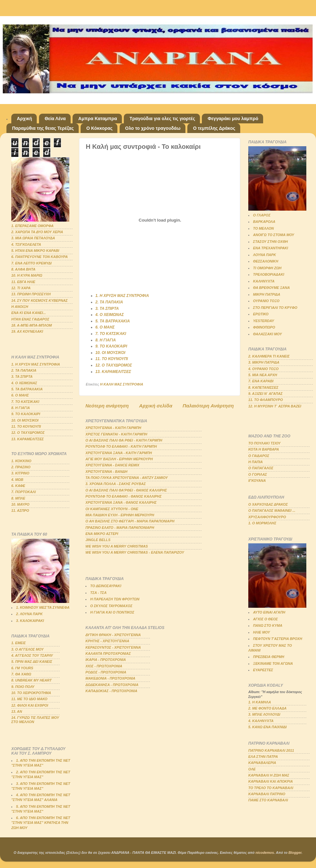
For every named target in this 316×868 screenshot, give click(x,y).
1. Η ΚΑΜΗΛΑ (260, 702)
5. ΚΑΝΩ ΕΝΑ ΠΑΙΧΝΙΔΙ (267, 727)
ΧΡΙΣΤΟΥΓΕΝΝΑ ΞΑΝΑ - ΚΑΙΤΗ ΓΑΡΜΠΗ (119, 453)
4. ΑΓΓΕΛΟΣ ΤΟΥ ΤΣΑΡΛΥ (32, 655)
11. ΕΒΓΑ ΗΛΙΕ (23, 282)
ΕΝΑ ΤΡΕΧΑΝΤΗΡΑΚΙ (271, 248)
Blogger (295, 853)
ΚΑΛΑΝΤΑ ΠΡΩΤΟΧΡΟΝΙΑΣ (108, 653)
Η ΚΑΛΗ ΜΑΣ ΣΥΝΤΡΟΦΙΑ (122, 384)
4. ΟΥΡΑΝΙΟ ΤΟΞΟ (263, 369)
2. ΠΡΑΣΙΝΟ (21, 467)
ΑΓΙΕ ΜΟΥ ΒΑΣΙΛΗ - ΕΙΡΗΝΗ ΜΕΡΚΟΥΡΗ (119, 459)
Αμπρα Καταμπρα (98, 119)
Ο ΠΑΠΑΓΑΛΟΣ (261, 468)
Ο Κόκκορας (99, 128)
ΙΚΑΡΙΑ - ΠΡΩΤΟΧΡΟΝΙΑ (106, 660)
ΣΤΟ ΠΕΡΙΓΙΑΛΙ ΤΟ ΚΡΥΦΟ (275, 308)
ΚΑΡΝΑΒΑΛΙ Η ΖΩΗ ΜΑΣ (269, 775)
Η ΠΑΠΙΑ (256, 462)
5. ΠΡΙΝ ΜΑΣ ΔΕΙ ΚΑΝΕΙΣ (32, 662)
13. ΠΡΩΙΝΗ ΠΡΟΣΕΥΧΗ (31, 294)
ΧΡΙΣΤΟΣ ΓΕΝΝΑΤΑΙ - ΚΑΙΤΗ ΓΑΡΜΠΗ (116, 434)
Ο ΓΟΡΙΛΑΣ (258, 474)
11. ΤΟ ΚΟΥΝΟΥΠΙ (112, 359)
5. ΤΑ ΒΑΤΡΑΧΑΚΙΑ (113, 321)
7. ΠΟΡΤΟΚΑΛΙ (24, 492)
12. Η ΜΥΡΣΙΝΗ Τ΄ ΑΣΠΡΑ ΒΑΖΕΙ (275, 406)
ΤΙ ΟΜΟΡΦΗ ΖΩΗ (267, 268)
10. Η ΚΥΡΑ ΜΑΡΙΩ (27, 275)
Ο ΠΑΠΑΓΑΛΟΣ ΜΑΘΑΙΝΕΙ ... (272, 510)
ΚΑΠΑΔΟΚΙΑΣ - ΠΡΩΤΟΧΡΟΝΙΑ (111, 691)
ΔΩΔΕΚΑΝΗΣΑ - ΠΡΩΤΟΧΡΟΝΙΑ (112, 685)
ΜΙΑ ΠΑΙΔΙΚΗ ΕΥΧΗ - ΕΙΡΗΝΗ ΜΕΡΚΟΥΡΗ (120, 515)
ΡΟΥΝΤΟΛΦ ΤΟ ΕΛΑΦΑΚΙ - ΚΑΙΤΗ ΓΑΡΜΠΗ (121, 446)
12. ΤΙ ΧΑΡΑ (21, 288)
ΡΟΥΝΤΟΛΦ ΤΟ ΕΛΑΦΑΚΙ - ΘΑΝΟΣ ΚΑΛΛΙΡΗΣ (123, 496)
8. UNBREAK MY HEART (31, 680)
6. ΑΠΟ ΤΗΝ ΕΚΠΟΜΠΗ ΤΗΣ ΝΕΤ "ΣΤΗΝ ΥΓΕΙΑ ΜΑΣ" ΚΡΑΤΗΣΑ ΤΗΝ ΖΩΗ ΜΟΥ (41, 823)
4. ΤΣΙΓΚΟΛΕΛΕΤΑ (26, 244)
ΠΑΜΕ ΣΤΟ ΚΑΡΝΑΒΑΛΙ (268, 800)
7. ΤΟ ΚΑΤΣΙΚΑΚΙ (111, 334)
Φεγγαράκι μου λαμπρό (233, 119)
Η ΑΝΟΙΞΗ (20, 307)
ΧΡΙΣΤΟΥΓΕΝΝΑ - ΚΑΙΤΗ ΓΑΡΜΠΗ (113, 428)
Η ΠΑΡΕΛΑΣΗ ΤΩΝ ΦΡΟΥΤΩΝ (115, 599)
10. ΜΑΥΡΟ (20, 504)
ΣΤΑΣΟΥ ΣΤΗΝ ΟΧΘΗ (271, 242)
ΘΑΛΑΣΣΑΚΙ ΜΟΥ (267, 334)
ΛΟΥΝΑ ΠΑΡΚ (265, 255)
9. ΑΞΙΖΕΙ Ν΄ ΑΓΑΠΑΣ (265, 394)
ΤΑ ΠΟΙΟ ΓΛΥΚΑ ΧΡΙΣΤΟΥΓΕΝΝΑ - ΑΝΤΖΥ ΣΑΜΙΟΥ (127, 478)
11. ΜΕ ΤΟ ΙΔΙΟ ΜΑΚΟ (29, 699)
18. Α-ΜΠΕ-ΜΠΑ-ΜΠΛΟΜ (32, 325)
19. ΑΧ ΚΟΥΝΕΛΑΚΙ (27, 331)
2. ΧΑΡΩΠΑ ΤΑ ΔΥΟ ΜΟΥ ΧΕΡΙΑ (37, 232)
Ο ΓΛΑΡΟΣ (262, 215)
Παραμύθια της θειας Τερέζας (43, 128)
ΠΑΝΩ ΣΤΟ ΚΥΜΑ (268, 625)
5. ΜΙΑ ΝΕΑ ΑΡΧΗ (263, 375)
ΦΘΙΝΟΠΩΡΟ (264, 327)
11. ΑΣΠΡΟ (20, 510)
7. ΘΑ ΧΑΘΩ (21, 674)
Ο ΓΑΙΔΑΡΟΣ (259, 456)
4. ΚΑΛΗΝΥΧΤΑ (261, 721)
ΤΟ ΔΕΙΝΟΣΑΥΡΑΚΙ (106, 586)
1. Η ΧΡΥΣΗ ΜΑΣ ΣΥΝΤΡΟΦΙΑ (122, 296)
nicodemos (265, 853)
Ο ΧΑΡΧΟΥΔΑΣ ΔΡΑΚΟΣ (268, 504)
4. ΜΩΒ (17, 480)
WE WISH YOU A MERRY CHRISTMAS (117, 546)
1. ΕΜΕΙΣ (19, 643)
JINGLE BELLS (98, 540)
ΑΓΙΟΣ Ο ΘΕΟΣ (266, 619)
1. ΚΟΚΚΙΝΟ (21, 461)
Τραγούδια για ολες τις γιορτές (162, 119)
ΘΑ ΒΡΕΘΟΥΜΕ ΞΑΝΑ (272, 288)
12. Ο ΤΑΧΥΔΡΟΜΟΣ (114, 365)
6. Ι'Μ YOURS (22, 668)
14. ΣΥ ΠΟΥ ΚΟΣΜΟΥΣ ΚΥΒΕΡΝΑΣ (39, 300)
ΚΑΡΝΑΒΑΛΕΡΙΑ (262, 763)
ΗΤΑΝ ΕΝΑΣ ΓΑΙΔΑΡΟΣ (30, 319)
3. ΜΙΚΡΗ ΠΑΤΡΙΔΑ (264, 362)
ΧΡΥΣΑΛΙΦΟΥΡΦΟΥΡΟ (267, 517)
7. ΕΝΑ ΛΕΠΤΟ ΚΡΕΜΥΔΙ (31, 263)
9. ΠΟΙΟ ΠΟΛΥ (23, 687)
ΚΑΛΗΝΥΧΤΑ (264, 281)
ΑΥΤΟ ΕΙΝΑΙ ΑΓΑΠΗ (269, 612)
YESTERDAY (264, 321)
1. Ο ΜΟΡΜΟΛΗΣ (262, 523)
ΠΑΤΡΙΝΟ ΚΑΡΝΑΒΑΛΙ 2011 (271, 750)
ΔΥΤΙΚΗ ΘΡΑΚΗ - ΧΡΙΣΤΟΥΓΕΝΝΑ (113, 635)
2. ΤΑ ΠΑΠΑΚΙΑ (109, 302)
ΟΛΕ (252, 769)
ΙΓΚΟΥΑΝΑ (257, 481)
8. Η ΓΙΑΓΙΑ (106, 340)
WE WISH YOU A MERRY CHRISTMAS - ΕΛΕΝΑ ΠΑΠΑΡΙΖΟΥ (135, 552)
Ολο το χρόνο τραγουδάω (153, 128)
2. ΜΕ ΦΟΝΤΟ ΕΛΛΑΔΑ (267, 708)
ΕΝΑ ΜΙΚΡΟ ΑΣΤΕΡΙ (102, 534)
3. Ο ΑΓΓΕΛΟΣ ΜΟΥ (27, 649)
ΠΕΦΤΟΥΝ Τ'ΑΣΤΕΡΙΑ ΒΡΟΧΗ (278, 639)
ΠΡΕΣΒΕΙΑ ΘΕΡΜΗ (269, 657)
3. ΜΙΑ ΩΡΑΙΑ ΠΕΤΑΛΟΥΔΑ (33, 238)
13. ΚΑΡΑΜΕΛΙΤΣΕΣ (113, 372)
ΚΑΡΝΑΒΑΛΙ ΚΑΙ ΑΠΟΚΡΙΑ (271, 781)
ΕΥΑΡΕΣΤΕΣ (263, 670)
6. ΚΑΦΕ (18, 486)
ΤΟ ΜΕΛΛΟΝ (263, 228)
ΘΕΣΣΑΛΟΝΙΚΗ (266, 261)
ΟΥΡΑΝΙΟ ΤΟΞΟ (266, 301)
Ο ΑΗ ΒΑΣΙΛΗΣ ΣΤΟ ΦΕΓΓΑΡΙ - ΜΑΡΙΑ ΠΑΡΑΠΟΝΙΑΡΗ (130, 521)
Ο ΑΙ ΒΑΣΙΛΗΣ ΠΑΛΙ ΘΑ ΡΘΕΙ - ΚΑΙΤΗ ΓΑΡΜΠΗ (124, 440)
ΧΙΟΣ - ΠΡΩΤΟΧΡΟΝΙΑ (104, 666)
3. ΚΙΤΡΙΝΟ (20, 473)
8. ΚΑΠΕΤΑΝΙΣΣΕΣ (263, 387)
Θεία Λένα (55, 119)
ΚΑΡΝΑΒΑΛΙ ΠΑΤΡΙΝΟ (267, 794)
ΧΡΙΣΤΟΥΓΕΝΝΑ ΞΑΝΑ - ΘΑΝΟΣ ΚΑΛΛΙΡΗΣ (121, 502)
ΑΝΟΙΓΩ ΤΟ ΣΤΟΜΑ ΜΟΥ (274, 235)
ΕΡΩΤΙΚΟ (261, 314)
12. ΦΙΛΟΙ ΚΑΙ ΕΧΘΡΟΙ (30, 705)
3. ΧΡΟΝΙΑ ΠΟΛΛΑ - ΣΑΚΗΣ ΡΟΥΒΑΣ (116, 484)
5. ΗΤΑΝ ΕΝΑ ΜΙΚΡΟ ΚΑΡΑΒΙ (35, 251)
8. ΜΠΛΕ (18, 498)
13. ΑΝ (17, 711)
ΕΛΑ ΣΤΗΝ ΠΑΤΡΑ (263, 757)
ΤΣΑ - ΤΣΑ (99, 593)
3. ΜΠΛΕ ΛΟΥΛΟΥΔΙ (264, 714)
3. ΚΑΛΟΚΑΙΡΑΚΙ (30, 621)
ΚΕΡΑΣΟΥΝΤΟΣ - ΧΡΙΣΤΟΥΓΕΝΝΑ (113, 647)
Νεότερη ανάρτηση (107, 406)
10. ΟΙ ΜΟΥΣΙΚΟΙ (110, 353)
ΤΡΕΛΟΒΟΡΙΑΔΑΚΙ (269, 274)
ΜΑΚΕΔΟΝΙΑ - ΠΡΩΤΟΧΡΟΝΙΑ (110, 678)
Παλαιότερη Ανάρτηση (208, 406)
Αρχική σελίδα (156, 406)
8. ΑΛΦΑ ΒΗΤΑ (23, 269)
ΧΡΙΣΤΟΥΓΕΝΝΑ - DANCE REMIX (112, 465)
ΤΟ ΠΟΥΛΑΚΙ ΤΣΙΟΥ (264, 443)
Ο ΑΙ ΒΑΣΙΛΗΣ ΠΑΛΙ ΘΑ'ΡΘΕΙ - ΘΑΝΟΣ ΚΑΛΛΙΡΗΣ (126, 490)
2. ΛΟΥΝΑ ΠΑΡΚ (29, 614)
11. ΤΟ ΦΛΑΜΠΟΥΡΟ (266, 400)
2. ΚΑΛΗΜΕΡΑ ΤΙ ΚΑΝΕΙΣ (269, 356)
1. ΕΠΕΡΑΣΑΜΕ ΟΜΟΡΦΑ (32, 226)
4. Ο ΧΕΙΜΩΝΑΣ (110, 315)
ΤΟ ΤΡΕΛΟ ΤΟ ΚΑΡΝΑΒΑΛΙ (271, 788)
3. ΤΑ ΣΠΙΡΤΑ (107, 309)
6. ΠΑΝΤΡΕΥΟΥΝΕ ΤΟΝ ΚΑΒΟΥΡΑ (39, 257)
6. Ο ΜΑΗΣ (105, 327)
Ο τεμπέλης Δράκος (214, 128)
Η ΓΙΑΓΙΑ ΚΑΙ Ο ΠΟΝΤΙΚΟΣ (112, 612)
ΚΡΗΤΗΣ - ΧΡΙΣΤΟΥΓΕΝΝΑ (107, 641)
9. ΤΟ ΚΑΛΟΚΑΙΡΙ (111, 346)
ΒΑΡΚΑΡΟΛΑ (264, 222)
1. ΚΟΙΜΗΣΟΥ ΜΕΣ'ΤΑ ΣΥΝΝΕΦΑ (43, 607)
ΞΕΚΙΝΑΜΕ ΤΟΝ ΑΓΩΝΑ (273, 663)
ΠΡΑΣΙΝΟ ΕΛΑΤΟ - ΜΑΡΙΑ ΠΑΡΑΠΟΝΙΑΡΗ (120, 528)
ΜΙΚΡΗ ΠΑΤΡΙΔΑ (267, 294)
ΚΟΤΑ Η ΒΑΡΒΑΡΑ (264, 449)
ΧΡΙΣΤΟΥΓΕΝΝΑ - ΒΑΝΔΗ (106, 472)
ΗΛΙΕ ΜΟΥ (262, 632)
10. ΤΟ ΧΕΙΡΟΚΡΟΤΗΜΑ (31, 693)
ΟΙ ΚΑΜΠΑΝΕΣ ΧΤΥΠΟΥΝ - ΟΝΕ (112, 509)
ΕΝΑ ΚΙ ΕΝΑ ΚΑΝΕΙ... (29, 313)
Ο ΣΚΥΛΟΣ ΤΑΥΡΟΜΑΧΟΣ (111, 606)
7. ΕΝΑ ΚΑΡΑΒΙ (261, 381)
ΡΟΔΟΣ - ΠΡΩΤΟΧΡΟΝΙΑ (106, 672)
